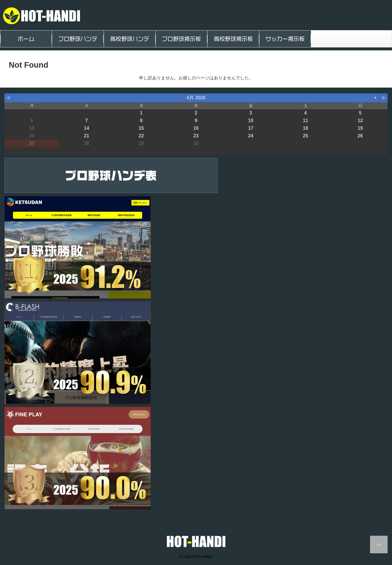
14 (87, 128)
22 (141, 136)
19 (360, 128)
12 (360, 121)
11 (306, 121)
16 (196, 128)
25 (306, 136)
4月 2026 (196, 98)
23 (196, 136)
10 (251, 121)
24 (251, 136)
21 (87, 136)
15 (141, 128)
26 (360, 136)
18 (306, 128)
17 (251, 128)
